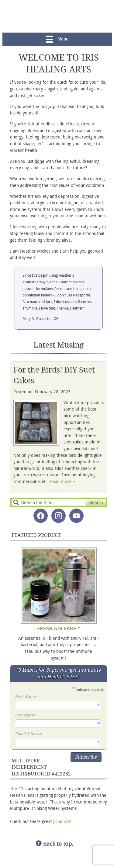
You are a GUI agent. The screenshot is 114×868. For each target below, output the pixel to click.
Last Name (57, 716)
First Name (57, 697)
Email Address (57, 734)
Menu (57, 39)
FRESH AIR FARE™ (59, 629)
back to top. (55, 844)
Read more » (63, 482)
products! (62, 822)
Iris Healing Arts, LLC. (57, 16)
